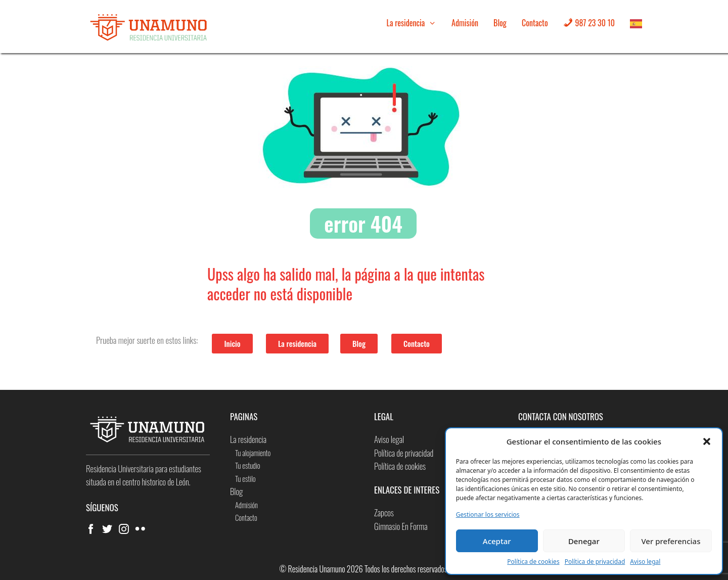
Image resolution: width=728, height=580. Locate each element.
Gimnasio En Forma (401, 526)
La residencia (415, 23)
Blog (500, 23)
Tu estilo (245, 478)
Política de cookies (533, 562)
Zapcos (384, 512)
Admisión (465, 23)
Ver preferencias (671, 541)
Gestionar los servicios (488, 515)
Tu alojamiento (253, 453)
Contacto (535, 23)
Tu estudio (248, 465)
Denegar (584, 541)
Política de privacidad (595, 562)
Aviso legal (645, 562)
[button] (707, 441)
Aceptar (497, 541)
